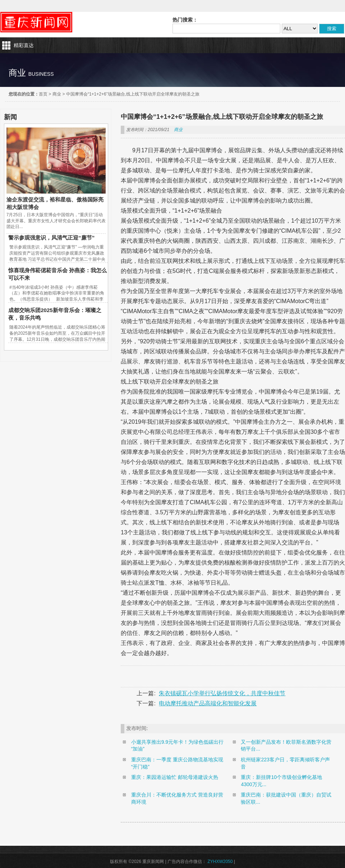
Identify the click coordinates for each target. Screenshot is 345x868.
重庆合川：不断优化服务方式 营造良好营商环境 (177, 798)
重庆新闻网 (36, 22)
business (41, 74)
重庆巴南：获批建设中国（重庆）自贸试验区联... (286, 798)
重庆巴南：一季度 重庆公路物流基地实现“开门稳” (177, 763)
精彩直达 (24, 45)
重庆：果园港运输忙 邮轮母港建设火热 (175, 777)
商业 (57, 94)
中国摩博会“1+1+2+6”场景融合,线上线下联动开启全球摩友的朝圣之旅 (133, 94)
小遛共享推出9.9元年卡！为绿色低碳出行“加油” (177, 746)
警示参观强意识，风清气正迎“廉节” (51, 238)
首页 (43, 94)
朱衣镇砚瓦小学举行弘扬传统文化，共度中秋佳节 (222, 693)
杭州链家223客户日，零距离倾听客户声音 (285, 763)
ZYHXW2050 (220, 862)
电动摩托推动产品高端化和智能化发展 (208, 703)
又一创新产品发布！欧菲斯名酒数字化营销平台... (286, 746)
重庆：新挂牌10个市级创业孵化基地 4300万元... (281, 781)
